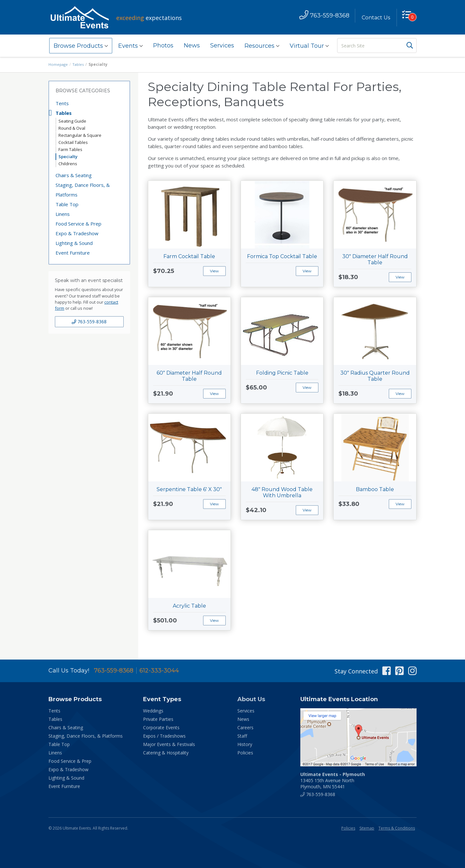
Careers (245, 727)
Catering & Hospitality (166, 753)
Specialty (68, 156)
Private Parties (158, 719)
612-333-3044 (159, 671)
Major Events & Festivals (169, 744)
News (192, 45)
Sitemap (367, 828)
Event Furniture (73, 253)
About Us (251, 699)
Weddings (153, 711)
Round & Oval (72, 128)
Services (222, 45)
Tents (62, 103)
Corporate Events (161, 727)
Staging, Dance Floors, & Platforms (83, 190)
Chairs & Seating (74, 175)
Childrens (68, 164)
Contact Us (374, 18)
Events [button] (130, 46)
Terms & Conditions (397, 828)
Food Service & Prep (78, 224)
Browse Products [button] (81, 46)
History (245, 744)
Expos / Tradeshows (164, 736)
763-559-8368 (89, 322)
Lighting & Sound (74, 243)
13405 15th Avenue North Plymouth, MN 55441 (333, 780)
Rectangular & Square (80, 135)
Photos (163, 45)
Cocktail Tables (73, 142)
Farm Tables (70, 149)
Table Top (67, 204)
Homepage (59, 64)
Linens (63, 214)
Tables (80, 64)
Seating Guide (72, 121)
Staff (242, 736)
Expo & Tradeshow (77, 233)
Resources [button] (262, 46)
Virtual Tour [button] (309, 46)
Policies (245, 753)
